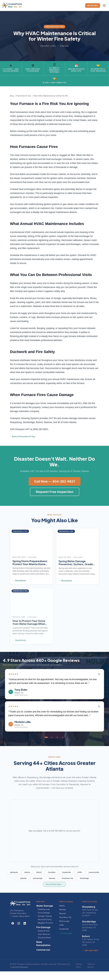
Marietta (63, 918)
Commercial (43, 958)
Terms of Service (91, 974)
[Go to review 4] (63, 746)
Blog (12, 104)
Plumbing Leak (44, 918)
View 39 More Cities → (54, 893)
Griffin (62, 934)
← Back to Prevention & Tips (23, 445)
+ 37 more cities (66, 942)
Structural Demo (44, 946)
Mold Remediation (43, 952)
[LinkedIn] (25, 932)
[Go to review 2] (52, 746)
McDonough (64, 930)
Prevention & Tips (24, 104)
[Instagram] (19, 932)
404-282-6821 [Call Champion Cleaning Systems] (93, 6)
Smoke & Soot (44, 939)
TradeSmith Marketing (19, 976)
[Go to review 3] (57, 746)
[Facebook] (13, 932)
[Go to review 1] (46, 746)
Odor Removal (44, 943)
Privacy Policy (79, 974)
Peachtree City (65, 926)
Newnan (63, 922)
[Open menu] (104, 6)
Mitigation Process (45, 931)
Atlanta (62, 914)
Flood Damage (44, 921)
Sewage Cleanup (45, 925)
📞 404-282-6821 (90, 959)
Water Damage (45, 914)
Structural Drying (45, 928)
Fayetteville (64, 938)
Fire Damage (43, 936)
